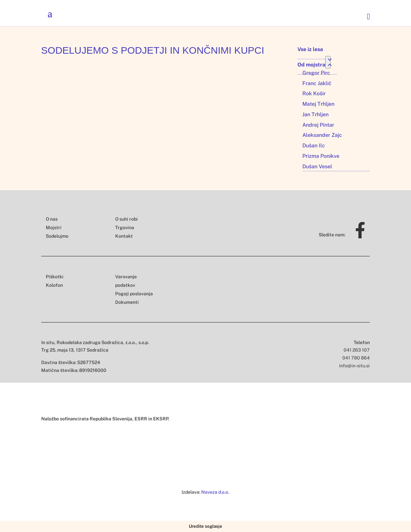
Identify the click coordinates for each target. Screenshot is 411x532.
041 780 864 (356, 358)
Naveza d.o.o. (215, 492)
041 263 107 (357, 350)
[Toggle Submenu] (328, 62)
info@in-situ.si (354, 366)
